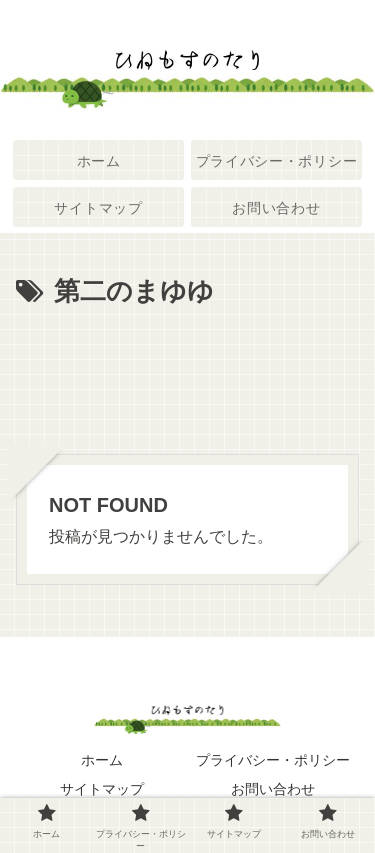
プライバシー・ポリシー (273, 760)
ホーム (102, 760)
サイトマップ (102, 789)
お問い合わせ (273, 789)
